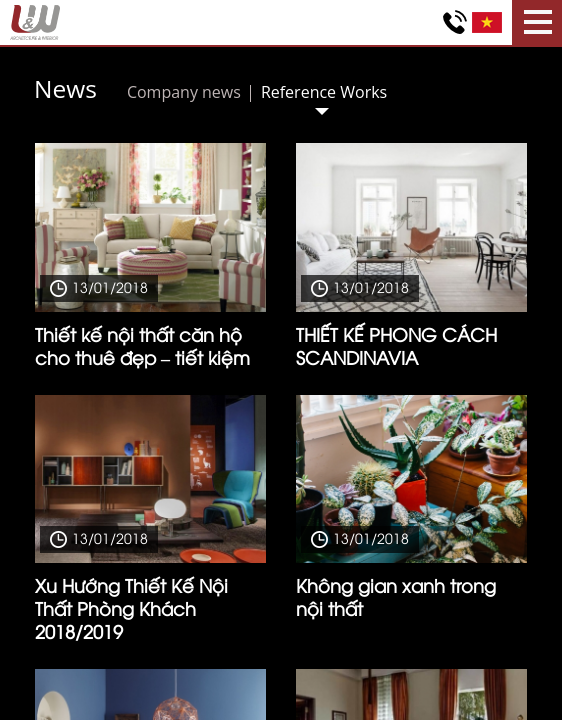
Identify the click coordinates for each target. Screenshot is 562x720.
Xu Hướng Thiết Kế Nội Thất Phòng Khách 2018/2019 (131, 607)
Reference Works (324, 92)
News (65, 88)
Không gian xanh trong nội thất (396, 596)
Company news (184, 92)
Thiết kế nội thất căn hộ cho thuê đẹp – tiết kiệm (142, 345)
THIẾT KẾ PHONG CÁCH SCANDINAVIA (396, 345)
